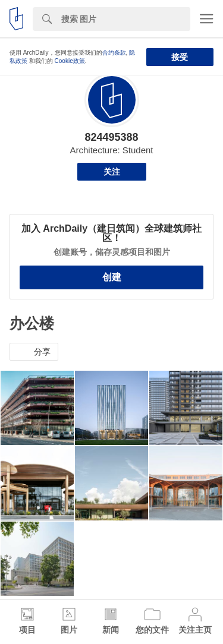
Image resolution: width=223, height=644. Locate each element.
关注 (112, 172)
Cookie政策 (70, 61)
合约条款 (114, 53)
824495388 (111, 137)
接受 (180, 57)
